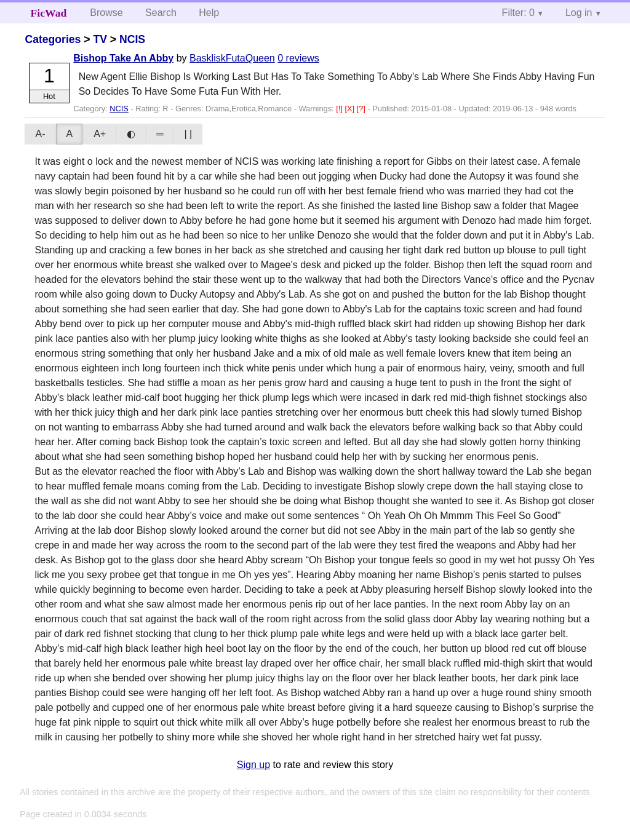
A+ (100, 134)
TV (100, 39)
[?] (362, 109)
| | (188, 134)
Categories (53, 39)
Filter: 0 (518, 13)
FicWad (49, 13)
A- (40, 134)
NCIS (132, 39)
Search (161, 13)
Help (209, 13)
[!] (340, 109)
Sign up (253, 765)
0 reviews (298, 58)
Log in (579, 13)
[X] (350, 109)
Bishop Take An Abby (123, 58)
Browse (106, 13)
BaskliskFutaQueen (232, 58)
